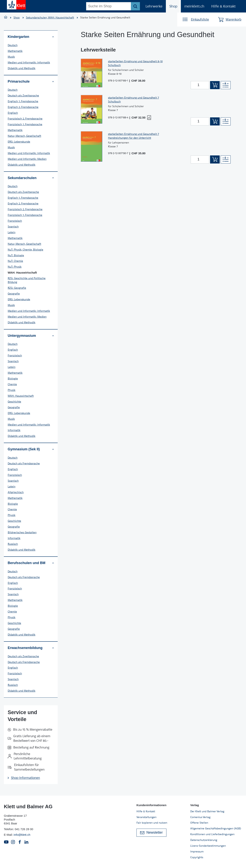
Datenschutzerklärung (204, 840)
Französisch (15, 221)
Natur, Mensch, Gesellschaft (24, 136)
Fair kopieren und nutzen (152, 823)
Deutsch (13, 45)
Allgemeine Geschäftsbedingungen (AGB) (216, 828)
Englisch (13, 113)
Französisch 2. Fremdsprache (25, 119)
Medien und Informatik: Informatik (29, 62)
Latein (12, 232)
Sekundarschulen (31, 178)
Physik (12, 390)
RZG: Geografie (17, 288)
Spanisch (13, 227)
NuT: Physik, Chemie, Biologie (25, 250)
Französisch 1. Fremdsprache (25, 124)
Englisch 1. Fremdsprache (23, 101)
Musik (11, 57)
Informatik (14, 430)
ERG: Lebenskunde (19, 142)
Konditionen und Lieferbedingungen (212, 834)
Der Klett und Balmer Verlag (207, 811)
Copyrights (197, 857)
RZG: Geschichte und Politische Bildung (27, 280)
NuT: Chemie (15, 261)
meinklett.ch (194, 6)
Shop (173, 6)
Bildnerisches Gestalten (22, 532)
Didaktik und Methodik (22, 68)
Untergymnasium (31, 336)
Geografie (14, 294)
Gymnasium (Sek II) (31, 449)
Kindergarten (31, 37)
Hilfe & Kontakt (223, 6)
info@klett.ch (22, 835)
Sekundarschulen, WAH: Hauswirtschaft (50, 17)
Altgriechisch (16, 492)
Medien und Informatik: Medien (27, 159)
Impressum (197, 851)
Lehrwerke (154, 6)
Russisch (13, 544)
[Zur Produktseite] (91, 73)
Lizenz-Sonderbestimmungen (208, 846)
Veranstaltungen (146, 817)
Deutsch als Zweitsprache (23, 95)
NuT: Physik (15, 267)
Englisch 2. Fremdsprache (23, 107)
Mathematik (15, 51)
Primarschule (31, 81)
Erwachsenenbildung (31, 648)
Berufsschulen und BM (31, 563)
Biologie (13, 378)
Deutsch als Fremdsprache (24, 463)
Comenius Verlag (200, 817)
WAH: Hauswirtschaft (21, 396)
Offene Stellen (199, 823)
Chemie (12, 384)
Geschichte (14, 402)
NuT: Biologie (16, 255)
